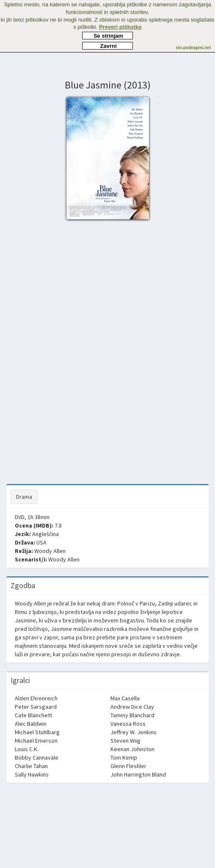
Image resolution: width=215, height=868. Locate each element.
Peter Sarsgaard (36, 707)
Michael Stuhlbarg (37, 732)
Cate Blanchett (33, 715)
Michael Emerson (36, 741)
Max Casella (125, 698)
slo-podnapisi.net (193, 48)
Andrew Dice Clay (132, 707)
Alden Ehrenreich (36, 698)
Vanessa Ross (128, 724)
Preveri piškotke (120, 27)
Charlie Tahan (31, 766)
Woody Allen (50, 551)
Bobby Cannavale (37, 757)
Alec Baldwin (31, 724)
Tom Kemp (124, 757)
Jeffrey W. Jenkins (134, 732)
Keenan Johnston (132, 749)
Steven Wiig (125, 741)
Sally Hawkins (32, 774)
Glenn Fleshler (128, 766)
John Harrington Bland (138, 774)
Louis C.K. (27, 749)
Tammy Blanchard (132, 715)
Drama (24, 497)
